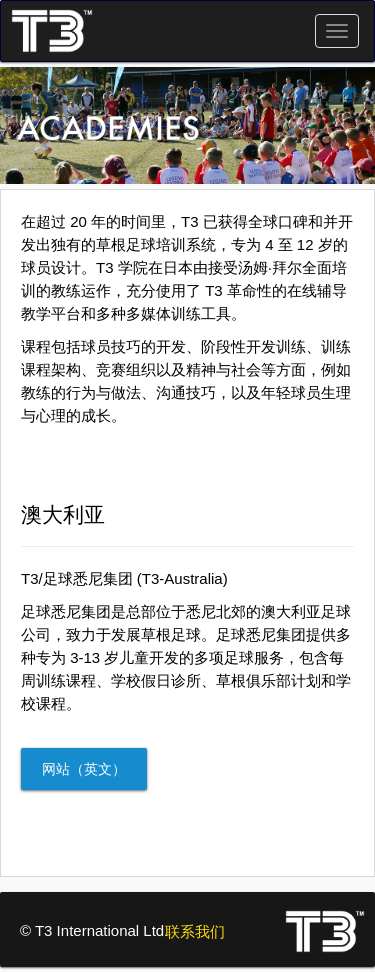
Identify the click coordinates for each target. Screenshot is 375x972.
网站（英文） (84, 769)
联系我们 (195, 931)
